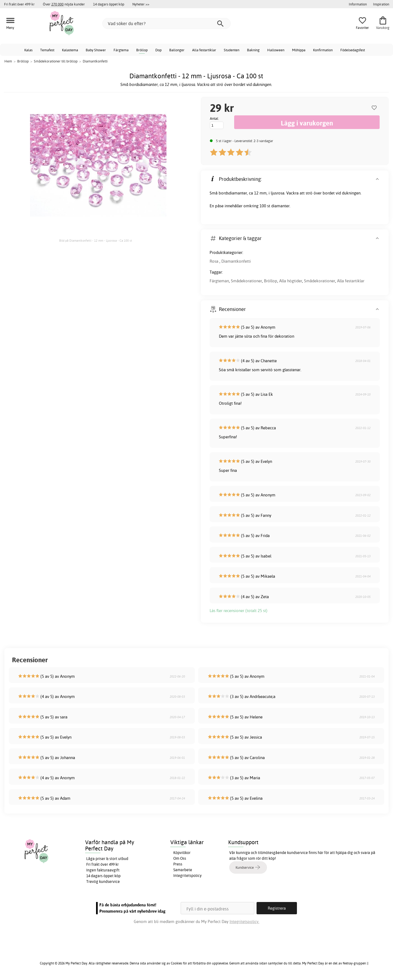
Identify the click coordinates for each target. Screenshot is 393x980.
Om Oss (180, 858)
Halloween (276, 50)
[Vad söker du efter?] (166, 23)
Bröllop (142, 50)
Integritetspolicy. (244, 921)
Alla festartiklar (204, 50)
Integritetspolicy (187, 876)
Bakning (253, 50)
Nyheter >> (141, 4)
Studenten (232, 50)
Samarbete (183, 870)
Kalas (28, 50)
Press (178, 864)
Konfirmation (323, 50)
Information (358, 4)
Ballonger (177, 50)
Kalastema (70, 50)
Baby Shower (96, 50)
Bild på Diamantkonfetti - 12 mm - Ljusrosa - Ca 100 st (96, 241)
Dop (158, 50)
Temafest (47, 50)
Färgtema (121, 50)
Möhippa (299, 50)
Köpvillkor (182, 853)
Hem (8, 61)
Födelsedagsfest (353, 50)
